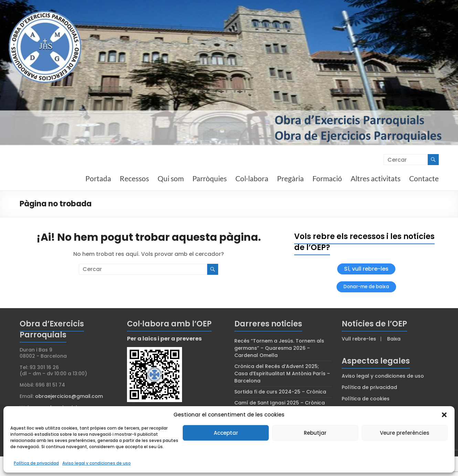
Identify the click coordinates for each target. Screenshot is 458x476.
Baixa (394, 339)
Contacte (424, 178)
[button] (444, 415)
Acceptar (226, 433)
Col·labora (252, 178)
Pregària (290, 178)
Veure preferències (405, 433)
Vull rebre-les (359, 339)
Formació (327, 178)
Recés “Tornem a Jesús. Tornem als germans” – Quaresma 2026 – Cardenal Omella (279, 348)
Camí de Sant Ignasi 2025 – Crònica (280, 403)
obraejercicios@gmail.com (69, 396)
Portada (98, 178)
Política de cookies (366, 399)
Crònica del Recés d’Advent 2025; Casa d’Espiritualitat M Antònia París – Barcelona (282, 374)
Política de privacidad (36, 463)
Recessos (134, 178)
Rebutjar (315, 433)
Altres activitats (376, 178)
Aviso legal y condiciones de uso (97, 463)
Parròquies (210, 178)
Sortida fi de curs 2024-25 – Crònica (280, 392)
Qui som (171, 178)
